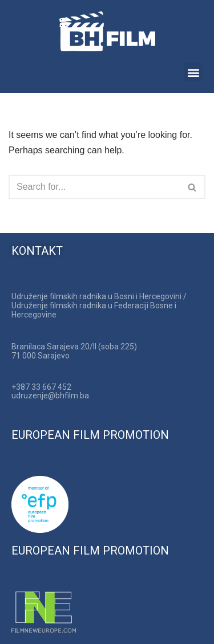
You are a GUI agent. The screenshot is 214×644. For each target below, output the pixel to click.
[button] (193, 72)
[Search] (94, 187)
